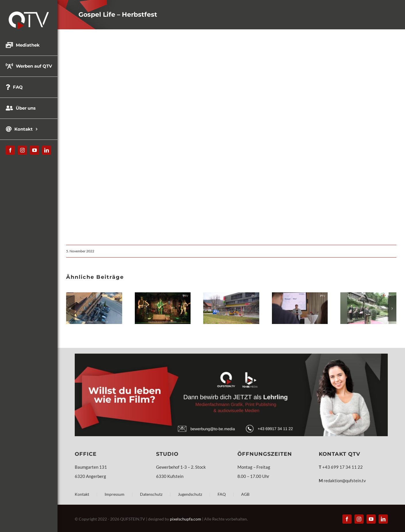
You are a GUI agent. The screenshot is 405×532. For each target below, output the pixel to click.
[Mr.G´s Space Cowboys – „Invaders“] (163, 295)
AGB (245, 494)
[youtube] (34, 150)
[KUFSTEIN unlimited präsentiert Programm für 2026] (300, 295)
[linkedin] (47, 150)
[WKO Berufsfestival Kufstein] (231, 295)
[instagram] (22, 150)
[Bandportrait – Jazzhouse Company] (94, 295)
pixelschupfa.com (186, 519)
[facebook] (10, 150)
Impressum (115, 494)
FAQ (222, 494)
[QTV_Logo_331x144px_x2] (29, 14)
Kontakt (82, 494)
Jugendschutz (190, 494)
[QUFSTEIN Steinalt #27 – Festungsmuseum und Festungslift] (368, 295)
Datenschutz (151, 494)
